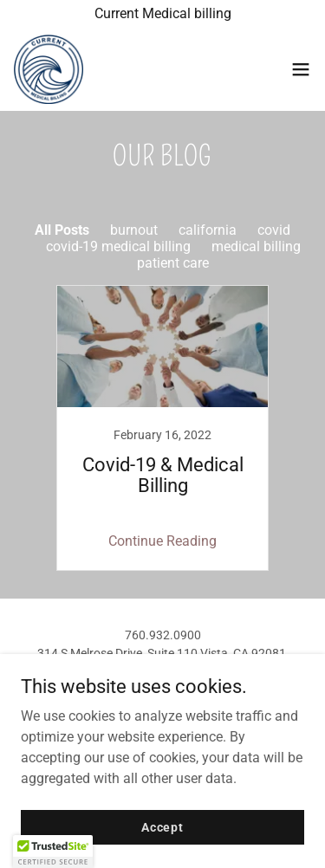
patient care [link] (173, 263)
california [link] (208, 230)
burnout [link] (134, 230)
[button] (301, 69)
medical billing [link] (256, 246)
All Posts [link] (62, 230)
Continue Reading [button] (162, 541)
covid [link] (274, 230)
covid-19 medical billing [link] (118, 246)
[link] (49, 69)
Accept (162, 826)
